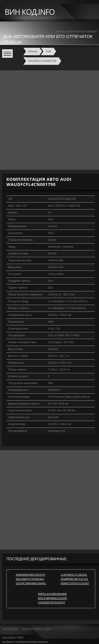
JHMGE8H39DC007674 (30, 575)
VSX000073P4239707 (52, 603)
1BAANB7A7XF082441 (30, 579)
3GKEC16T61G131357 (75, 583)
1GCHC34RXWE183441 (31, 583)
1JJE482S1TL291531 (74, 575)
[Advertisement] (49, 120)
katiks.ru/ (10, 629)
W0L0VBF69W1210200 (52, 598)
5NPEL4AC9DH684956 (52, 594)
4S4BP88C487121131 (74, 579)
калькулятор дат (37, 629)
